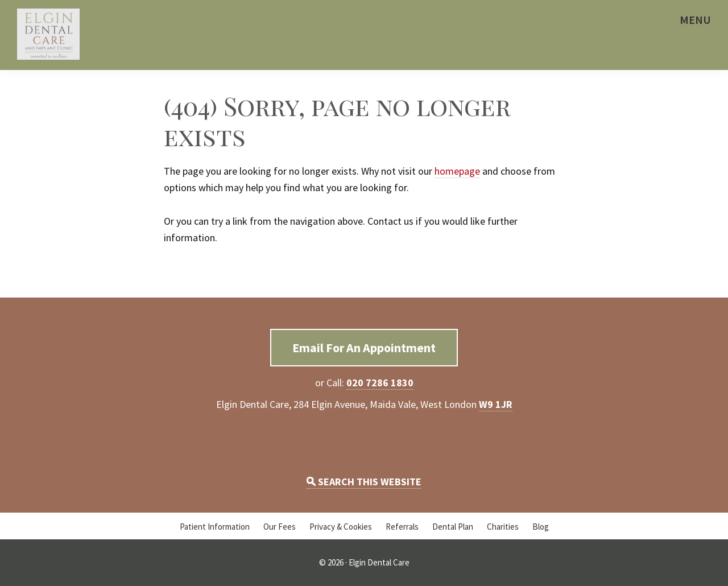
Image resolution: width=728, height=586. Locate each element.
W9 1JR (496, 404)
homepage (457, 171)
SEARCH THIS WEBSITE (364, 482)
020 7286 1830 (380, 383)
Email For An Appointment (364, 348)
